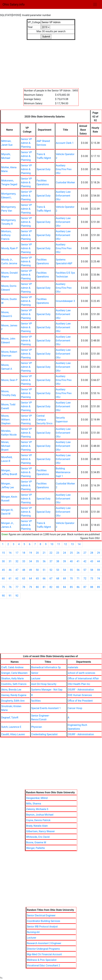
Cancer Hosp (75, 708)
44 (99, 561)
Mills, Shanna (34, 804)
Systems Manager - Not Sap (47, 690)
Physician (37, 727)
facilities (36, 701)
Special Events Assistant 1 (46, 708)
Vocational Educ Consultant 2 (43, 965)
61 (10, 578)
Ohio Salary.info (14, 4)
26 (78, 553)
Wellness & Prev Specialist (42, 960)
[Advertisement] (51, 62)
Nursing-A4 (33, 932)
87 (85, 587)
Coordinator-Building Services (43, 921)
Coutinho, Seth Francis (14, 684)
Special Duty (43, 169)
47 (17, 570)
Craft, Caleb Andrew (12, 667)
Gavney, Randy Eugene (14, 695)
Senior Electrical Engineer (41, 915)
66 (44, 578)
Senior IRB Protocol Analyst (42, 927)
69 (65, 578)
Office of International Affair (83, 678)
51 (44, 570)
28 (92, 553)
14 (79, 544)
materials (73, 667)
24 (65, 553)
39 (65, 561)
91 (10, 596)
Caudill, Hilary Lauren (13, 734)
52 (51, 570)
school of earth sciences (81, 673)
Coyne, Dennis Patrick (38, 820)
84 (65, 587)
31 (10, 561)
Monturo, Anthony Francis (6, 235)
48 (24, 570)
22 (51, 553)
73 (92, 578)
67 (51, 578)
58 (92, 570)
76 (10, 587)
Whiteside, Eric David (38, 837)
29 (99, 553)
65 (37, 578)
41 (78, 561)
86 (78, 587)
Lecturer (36, 678)
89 (99, 587)
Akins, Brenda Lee (11, 690)
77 (17, 587)
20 (37, 553)
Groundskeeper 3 (65, 301)
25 (71, 553)
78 (24, 587)
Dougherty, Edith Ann (13, 701)
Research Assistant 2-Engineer (44, 943)
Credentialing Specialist (44, 734)
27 (85, 553)
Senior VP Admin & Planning (26, 143)
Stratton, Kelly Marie (12, 678)
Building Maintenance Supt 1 (63, 472)
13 (72, 544)
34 (31, 561)
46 (10, 570)
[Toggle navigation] (95, 4)
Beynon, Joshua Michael (40, 815)
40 (71, 561)
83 (58, 587)
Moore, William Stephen (6, 420)
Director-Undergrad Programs (43, 949)
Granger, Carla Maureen (14, 673)
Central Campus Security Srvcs (45, 420)
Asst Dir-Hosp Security (44, 684)
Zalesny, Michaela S (37, 809)
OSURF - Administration (81, 690)
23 (58, 553)
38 (58, 561)
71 (78, 578)
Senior (35, 673)
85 (71, 587)
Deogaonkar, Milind (37, 798)
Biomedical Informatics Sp (46, 667)
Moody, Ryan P (9, 248)
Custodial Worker (65, 182)
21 (44, 553)
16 (10, 553)
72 (85, 578)
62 (17, 578)
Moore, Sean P (9, 380)
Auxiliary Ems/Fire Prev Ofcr (64, 169)
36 (44, 561)
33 (24, 561)
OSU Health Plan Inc (79, 684)
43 (92, 561)
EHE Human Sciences (80, 695)
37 (51, 561)
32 (17, 561)
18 (24, 553)
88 (92, 587)
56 (78, 570)
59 (99, 570)
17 (17, 553)
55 (71, 570)
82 (51, 587)
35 (37, 561)
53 (58, 570)
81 (44, 587)
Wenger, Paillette (35, 848)
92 (17, 596)
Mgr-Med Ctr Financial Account (44, 954)
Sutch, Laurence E (11, 727)
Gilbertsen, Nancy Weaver (40, 831)
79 (31, 587)
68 (58, 578)
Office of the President (80, 701)
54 (65, 570)
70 (71, 578)
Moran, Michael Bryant (6, 446)
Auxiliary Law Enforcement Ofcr (63, 196)
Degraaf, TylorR (10, 718)
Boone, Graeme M (36, 842)
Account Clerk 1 (65, 143)
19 (31, 553)
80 (37, 587)
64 (31, 578)
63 (24, 578)
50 (37, 570)
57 (85, 570)
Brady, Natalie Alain (37, 826)
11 (59, 544)
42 (85, 561)
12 (65, 544)
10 (52, 544)
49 (31, 570)
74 (99, 578)
